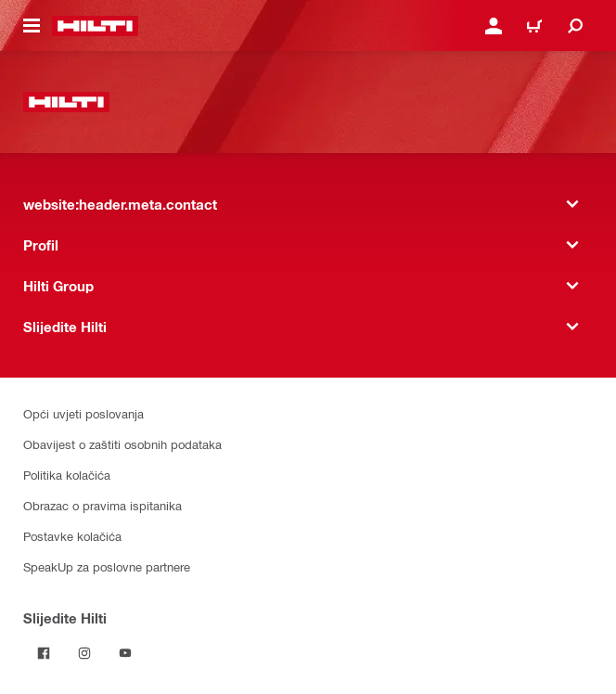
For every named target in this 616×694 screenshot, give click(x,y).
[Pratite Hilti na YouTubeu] (125, 653)
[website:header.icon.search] (575, 26)
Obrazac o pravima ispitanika (103, 505)
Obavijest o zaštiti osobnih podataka (122, 444)
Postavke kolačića (72, 536)
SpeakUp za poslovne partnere (107, 566)
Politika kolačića (67, 475)
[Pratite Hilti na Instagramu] (84, 653)
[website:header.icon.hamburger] (32, 26)
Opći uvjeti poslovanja (83, 413)
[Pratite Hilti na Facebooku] (44, 653)
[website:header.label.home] (95, 26)
